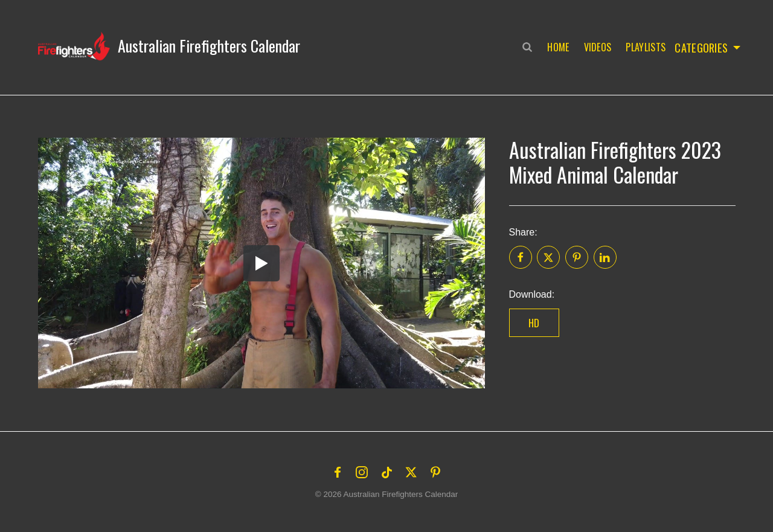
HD (534, 323)
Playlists (643, 47)
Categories (701, 47)
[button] (169, 46)
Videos (595, 47)
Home (556, 47)
